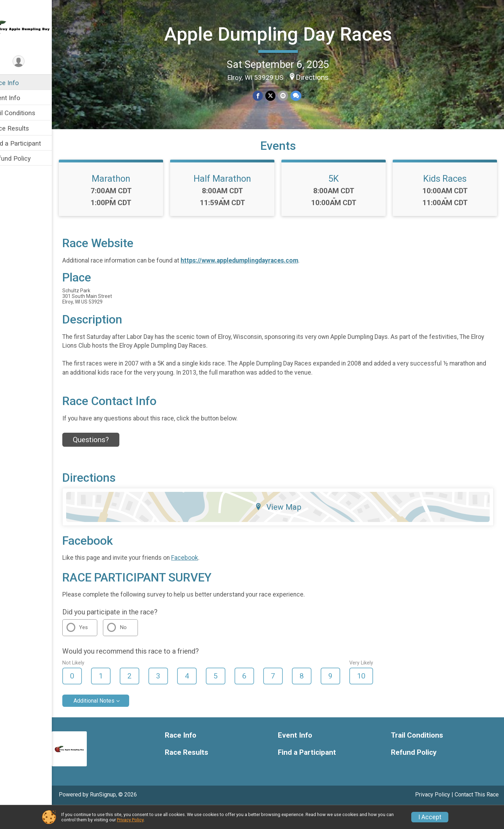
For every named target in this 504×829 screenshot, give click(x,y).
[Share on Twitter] (278, 95)
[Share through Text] (303, 95)
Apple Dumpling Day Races (285, 33)
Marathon (124, 200)
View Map (285, 528)
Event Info (20, 98)
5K (339, 200)
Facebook (199, 579)
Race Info (20, 83)
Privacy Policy (130, 820)
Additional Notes (109, 722)
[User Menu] (33, 62)
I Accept (430, 817)
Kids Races (447, 200)
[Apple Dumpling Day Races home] (33, 27)
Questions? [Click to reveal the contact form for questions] (106, 461)
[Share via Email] (290, 95)
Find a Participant (31, 143)
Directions (320, 77)
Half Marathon (231, 200)
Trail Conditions (28, 113)
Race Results (25, 128)
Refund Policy (26, 158)
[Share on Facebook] (265, 95)
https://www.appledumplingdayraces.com (254, 281)
